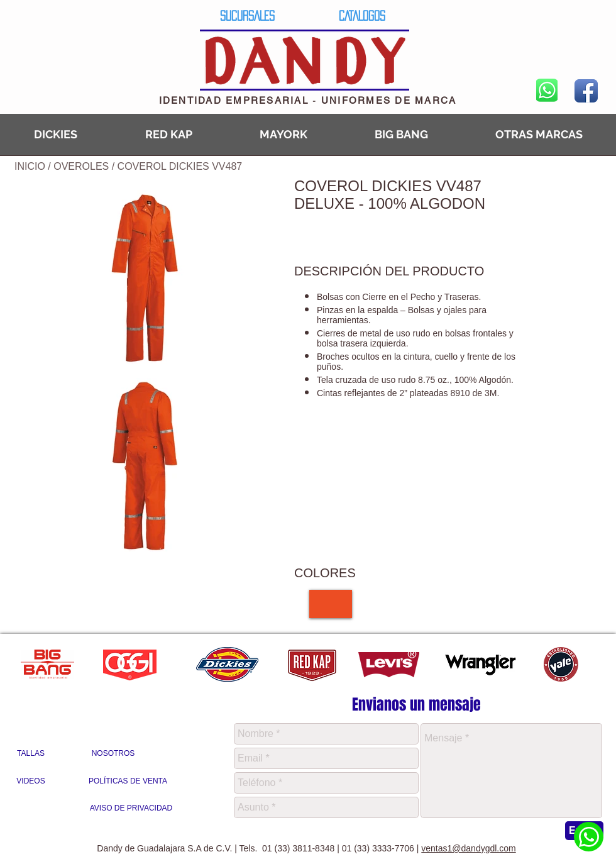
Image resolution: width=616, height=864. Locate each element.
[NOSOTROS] (113, 754)
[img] (331, 604)
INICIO (30, 166)
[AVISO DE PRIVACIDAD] (131, 809)
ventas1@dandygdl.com (468, 848)
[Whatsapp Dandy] (589, 837)
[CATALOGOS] (362, 15)
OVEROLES (82, 166)
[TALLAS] (31, 754)
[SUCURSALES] (247, 15)
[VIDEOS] (31, 782)
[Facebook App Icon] (586, 91)
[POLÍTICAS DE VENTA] (128, 782)
